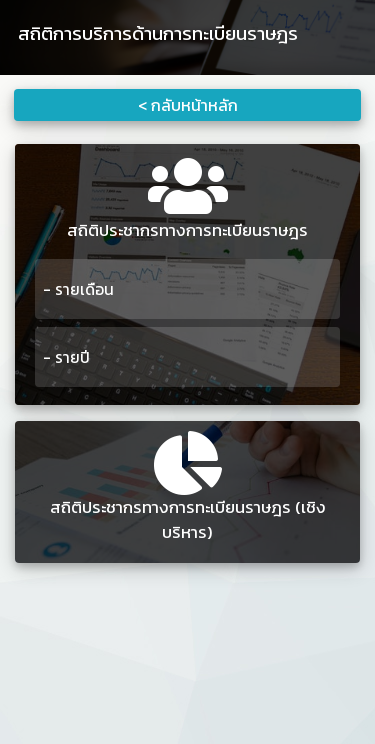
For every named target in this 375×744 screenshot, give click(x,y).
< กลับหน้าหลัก (188, 105)
